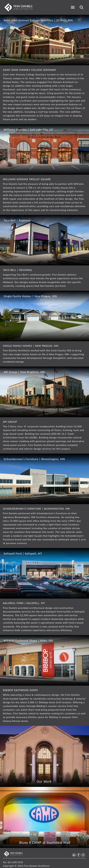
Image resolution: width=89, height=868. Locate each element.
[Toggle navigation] (73, 7)
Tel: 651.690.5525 (13, 862)
